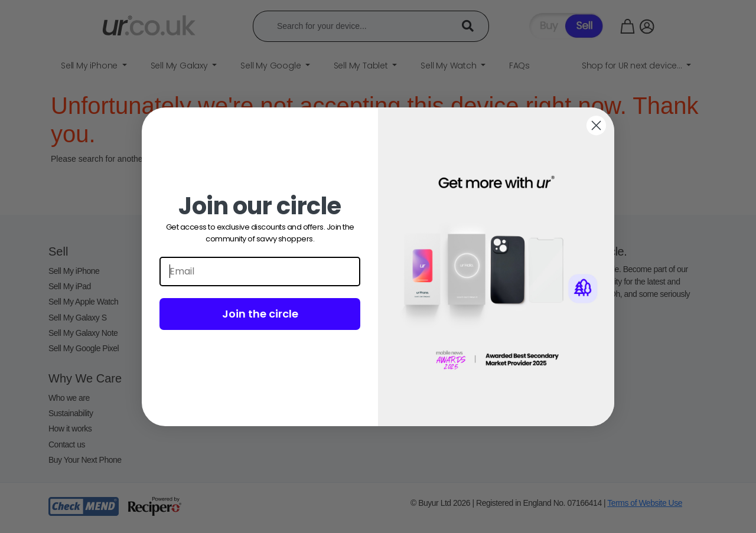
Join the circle (260, 314)
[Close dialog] (596, 125)
